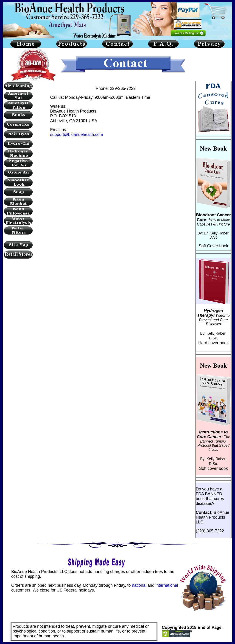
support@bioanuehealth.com (76, 135)
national (139, 585)
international (167, 585)
